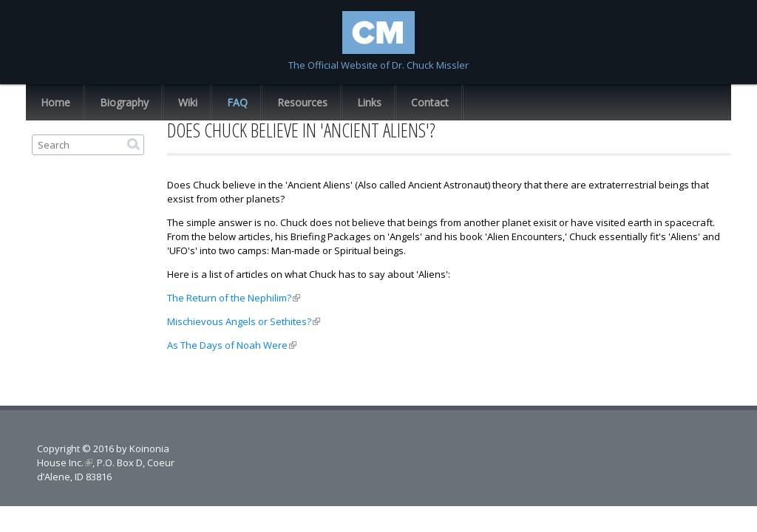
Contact (430, 102)
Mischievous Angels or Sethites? (244, 321)
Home (55, 102)
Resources (302, 102)
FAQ (237, 102)
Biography (124, 102)
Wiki (188, 102)
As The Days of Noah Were (232, 345)
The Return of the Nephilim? (234, 298)
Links (369, 102)
